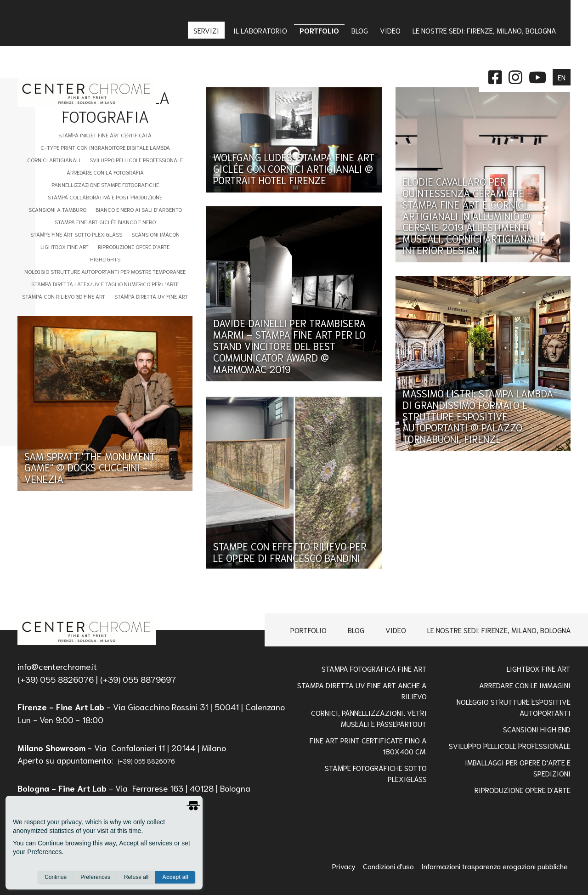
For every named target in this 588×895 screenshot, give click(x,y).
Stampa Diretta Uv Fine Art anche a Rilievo (362, 690)
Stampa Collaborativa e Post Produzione (105, 197)
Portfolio (308, 630)
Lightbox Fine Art (539, 668)
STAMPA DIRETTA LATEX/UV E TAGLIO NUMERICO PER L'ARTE (105, 284)
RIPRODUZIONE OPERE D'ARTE (523, 790)
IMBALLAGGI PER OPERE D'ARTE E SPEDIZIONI (518, 768)
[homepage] (87, 630)
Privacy (345, 866)
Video (396, 630)
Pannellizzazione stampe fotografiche (105, 184)
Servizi (207, 30)
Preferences (95, 877)
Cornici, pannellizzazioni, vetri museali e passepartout (369, 718)
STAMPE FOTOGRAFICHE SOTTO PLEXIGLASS (376, 773)
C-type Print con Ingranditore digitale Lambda (105, 147)
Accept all (175, 877)
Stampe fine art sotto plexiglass (76, 234)
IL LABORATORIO (260, 30)
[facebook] (495, 76)
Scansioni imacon (155, 234)
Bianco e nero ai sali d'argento (139, 209)
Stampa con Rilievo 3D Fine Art (64, 296)
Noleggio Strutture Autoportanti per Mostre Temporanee (105, 271)
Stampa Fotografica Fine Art (374, 668)
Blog (356, 630)
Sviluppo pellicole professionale (510, 745)
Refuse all (136, 877)
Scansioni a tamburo (57, 209)
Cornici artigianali (54, 160)
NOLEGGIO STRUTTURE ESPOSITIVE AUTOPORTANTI (514, 707)
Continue (56, 877)
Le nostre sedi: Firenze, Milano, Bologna (499, 630)
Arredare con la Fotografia (105, 172)
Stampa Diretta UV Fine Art (151, 296)
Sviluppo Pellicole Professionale (136, 160)
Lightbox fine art (65, 246)
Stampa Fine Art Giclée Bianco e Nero (105, 222)
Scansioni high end (537, 729)
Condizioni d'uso (389, 866)
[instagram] (515, 76)
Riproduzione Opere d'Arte (134, 246)
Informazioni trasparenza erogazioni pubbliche (495, 866)
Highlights (105, 259)
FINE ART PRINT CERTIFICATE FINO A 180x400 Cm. (368, 745)
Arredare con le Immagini (525, 685)
